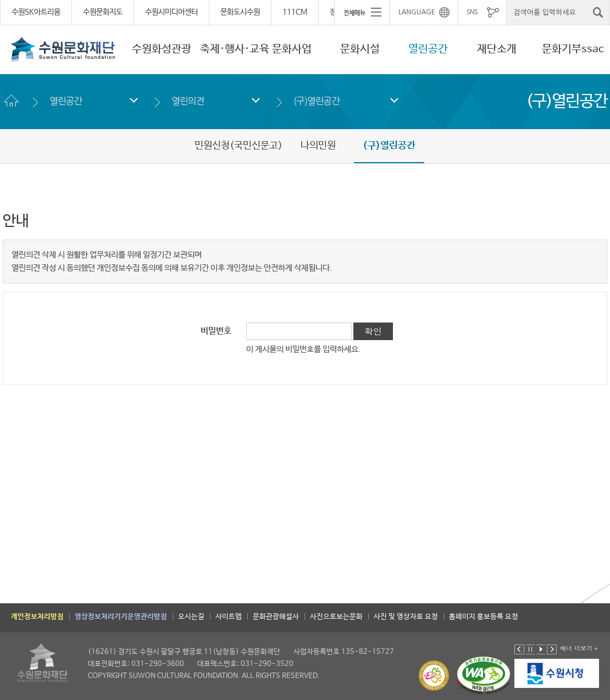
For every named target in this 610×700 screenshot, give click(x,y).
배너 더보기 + (579, 648)
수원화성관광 (162, 49)
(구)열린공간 (317, 101)
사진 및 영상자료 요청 (406, 617)
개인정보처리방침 (37, 617)
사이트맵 (229, 617)
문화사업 (292, 49)
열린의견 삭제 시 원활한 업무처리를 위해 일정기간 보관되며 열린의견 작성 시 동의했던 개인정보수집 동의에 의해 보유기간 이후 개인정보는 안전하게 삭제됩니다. (172, 261)
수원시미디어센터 (171, 12)
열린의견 (188, 101)
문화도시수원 (240, 12)
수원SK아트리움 (36, 12)
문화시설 (360, 49)
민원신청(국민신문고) (239, 146)
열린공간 (428, 49)
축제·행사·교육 (235, 49)
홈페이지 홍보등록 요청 (484, 617)
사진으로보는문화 (336, 617)
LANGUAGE (417, 12)
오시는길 (191, 617)
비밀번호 (216, 331)
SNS (472, 12)
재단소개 (497, 49)
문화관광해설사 (276, 617)
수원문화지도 (103, 12)
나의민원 (318, 146)
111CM (295, 12)
